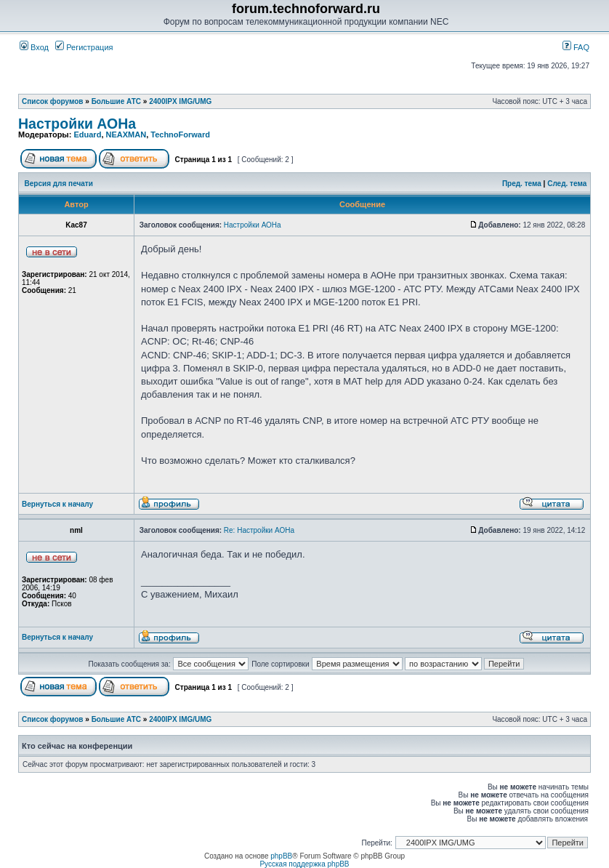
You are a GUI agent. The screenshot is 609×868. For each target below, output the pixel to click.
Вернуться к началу (57, 504)
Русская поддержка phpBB (304, 864)
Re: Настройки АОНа (259, 530)
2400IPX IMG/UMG (180, 101)
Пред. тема (522, 184)
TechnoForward (180, 134)
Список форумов (53, 101)
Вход (34, 47)
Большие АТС (116, 101)
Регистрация (84, 47)
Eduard (87, 134)
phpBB (281, 856)
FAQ (576, 47)
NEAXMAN (126, 134)
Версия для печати (59, 184)
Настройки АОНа (77, 124)
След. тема (567, 184)
